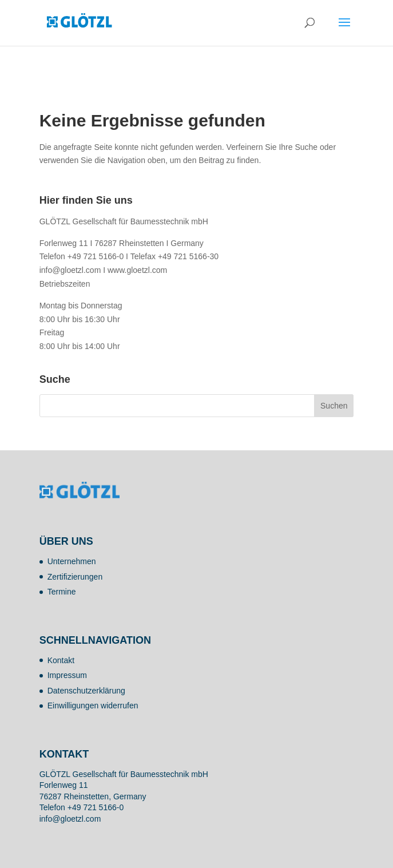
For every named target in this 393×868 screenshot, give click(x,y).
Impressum (67, 675)
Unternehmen (72, 561)
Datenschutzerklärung (86, 691)
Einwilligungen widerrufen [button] (93, 706)
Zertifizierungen (75, 577)
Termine (62, 592)
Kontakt (61, 660)
